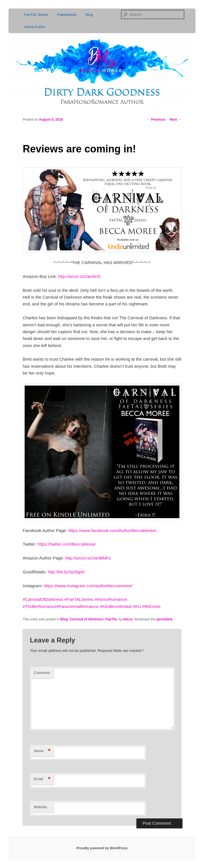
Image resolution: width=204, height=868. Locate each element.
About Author (35, 27)
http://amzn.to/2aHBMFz (88, 558)
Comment (42, 673)
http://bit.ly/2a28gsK (66, 572)
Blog (89, 15)
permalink (165, 619)
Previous (156, 120)
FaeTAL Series (36, 15)
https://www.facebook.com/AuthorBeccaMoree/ (112, 530)
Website (41, 807)
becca (128, 619)
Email (42, 779)
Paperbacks (67, 15)
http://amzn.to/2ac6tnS (79, 276)
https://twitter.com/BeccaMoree (67, 544)
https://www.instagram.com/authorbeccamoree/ (88, 586)
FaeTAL (111, 619)
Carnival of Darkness (86, 619)
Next (175, 120)
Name (42, 751)
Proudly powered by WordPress (102, 848)
